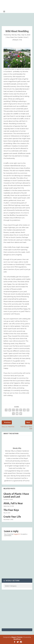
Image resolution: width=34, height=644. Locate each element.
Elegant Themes (17, 637)
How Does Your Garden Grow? (17, 37)
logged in (17, 534)
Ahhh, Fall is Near (13, 503)
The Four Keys (11, 510)
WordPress (17, 639)
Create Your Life (12, 517)
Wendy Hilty (16, 35)
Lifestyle (15, 40)
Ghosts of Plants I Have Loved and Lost (16, 495)
